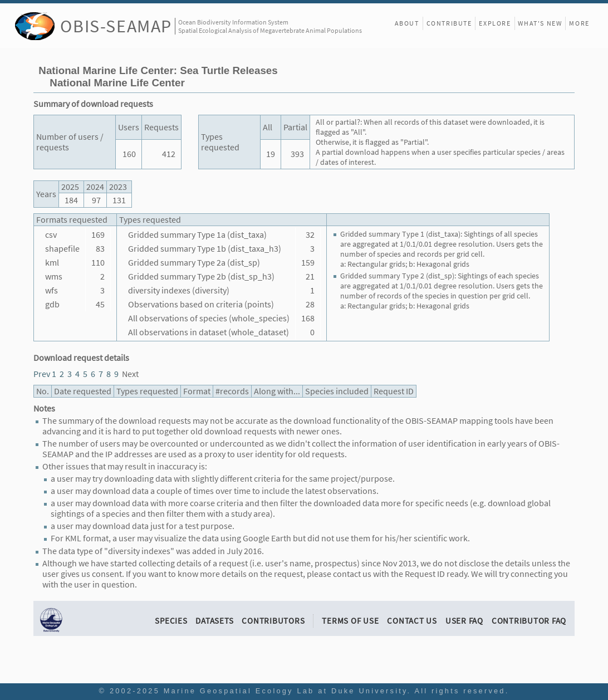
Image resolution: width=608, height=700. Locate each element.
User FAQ (464, 621)
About (407, 23)
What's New (540, 23)
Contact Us (412, 621)
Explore (495, 23)
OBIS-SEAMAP (116, 26)
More (579, 23)
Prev (42, 374)
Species (171, 621)
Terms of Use (350, 621)
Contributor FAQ (529, 621)
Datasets (214, 621)
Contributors (273, 621)
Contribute (449, 23)
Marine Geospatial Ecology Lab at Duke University (286, 691)
